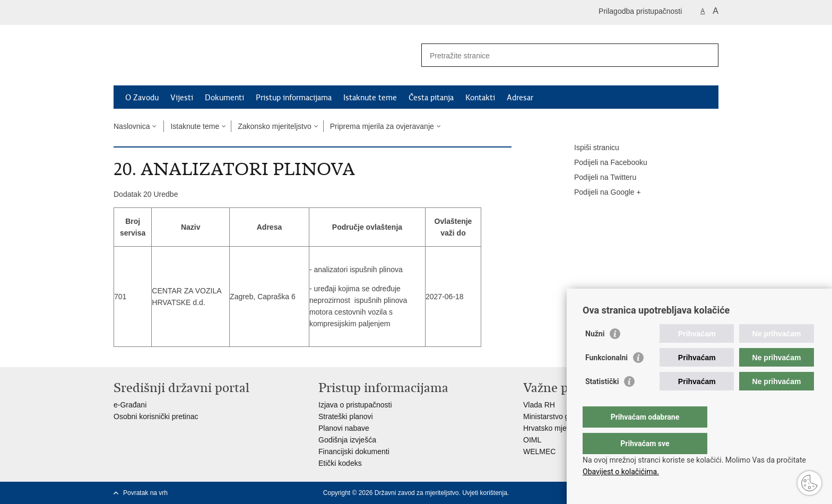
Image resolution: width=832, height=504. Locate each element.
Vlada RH (539, 405)
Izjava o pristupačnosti (355, 405)
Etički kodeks (340, 463)
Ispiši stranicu (589, 148)
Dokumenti (224, 98)
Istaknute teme (370, 98)
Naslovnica (132, 126)
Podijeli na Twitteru (598, 178)
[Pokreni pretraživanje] (706, 55)
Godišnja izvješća (347, 440)
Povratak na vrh (145, 493)
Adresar (520, 98)
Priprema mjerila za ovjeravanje (382, 126)
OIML (532, 440)
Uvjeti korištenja (485, 493)
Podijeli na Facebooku (603, 163)
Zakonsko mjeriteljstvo (275, 126)
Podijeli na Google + (600, 193)
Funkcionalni (606, 379)
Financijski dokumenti (354, 451)
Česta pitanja (431, 98)
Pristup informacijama (294, 98)
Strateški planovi (346, 416)
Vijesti (182, 98)
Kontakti (480, 98)
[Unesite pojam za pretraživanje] (558, 55)
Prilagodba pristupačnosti (640, 11)
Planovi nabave (344, 428)
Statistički (602, 403)
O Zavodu (142, 98)
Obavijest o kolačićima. (621, 472)
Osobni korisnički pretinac (156, 416)
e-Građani (130, 405)
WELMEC (539, 451)
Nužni (595, 355)
